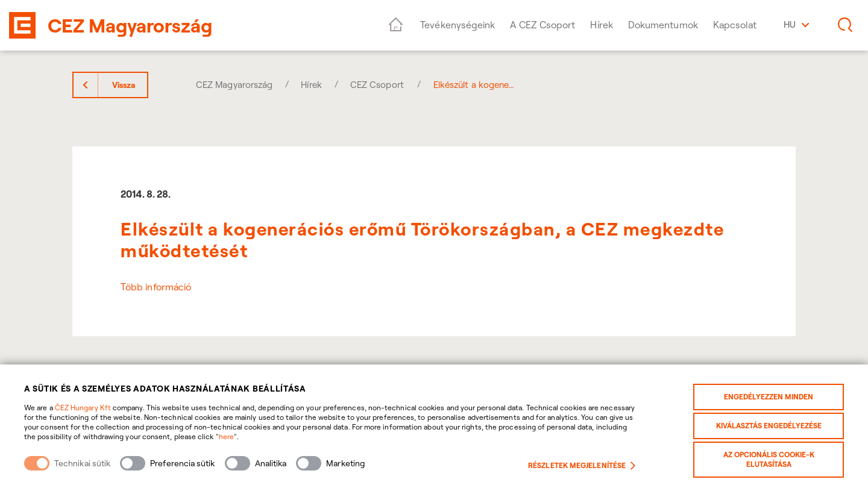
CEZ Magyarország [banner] (130, 25)
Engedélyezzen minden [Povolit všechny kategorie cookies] (769, 397)
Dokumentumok (663, 25)
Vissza (124, 85)
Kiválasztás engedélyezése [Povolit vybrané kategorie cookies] (769, 426)
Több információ (156, 287)
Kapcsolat (735, 25)
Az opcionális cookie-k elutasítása (769, 459)
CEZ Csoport (377, 85)
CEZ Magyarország (234, 85)
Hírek (601, 25)
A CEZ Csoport (542, 25)
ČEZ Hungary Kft (83, 408)
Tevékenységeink (458, 25)
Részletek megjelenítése (582, 466)
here (226, 436)
